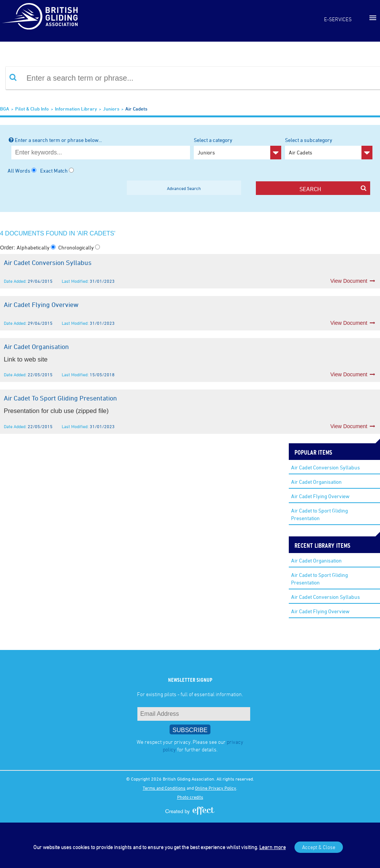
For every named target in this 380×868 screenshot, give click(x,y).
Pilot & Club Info (32, 109)
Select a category (237, 148)
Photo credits (190, 797)
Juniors (111, 109)
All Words (19, 171)
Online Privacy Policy (216, 788)
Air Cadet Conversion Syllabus (325, 467)
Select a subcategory (329, 148)
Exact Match (54, 171)
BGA (5, 109)
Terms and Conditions (164, 788)
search (333, 189)
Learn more (273, 847)
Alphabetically (34, 247)
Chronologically (77, 247)
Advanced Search (184, 188)
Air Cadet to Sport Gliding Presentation (319, 514)
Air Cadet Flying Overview (320, 496)
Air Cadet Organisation (316, 482)
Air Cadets (136, 109)
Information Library (76, 109)
